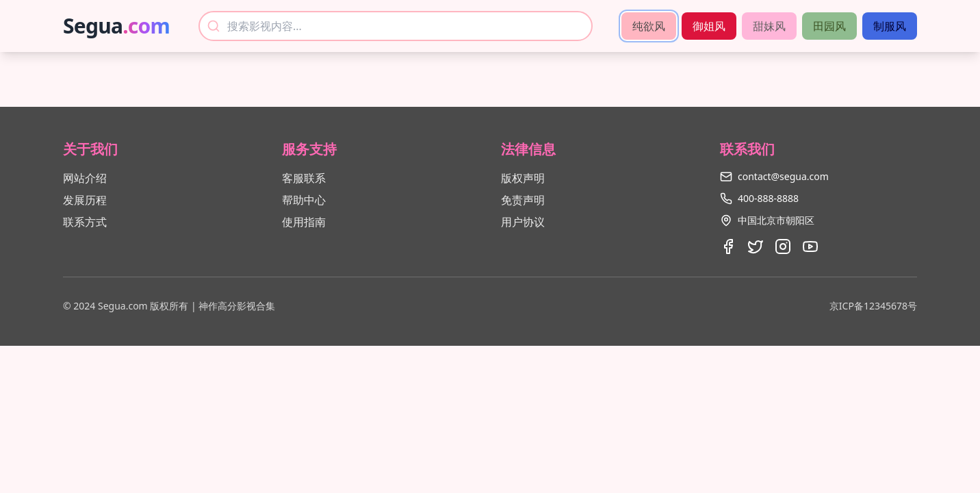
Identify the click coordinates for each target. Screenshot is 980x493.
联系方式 (85, 222)
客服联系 (304, 178)
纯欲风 (649, 26)
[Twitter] (756, 246)
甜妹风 (769, 26)
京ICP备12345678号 (873, 306)
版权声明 (523, 178)
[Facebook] (728, 246)
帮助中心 (304, 200)
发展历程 (85, 200)
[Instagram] (783, 246)
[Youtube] (810, 246)
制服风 (890, 26)
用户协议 (523, 222)
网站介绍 (85, 178)
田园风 (829, 26)
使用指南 (304, 222)
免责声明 (523, 200)
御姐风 (709, 26)
